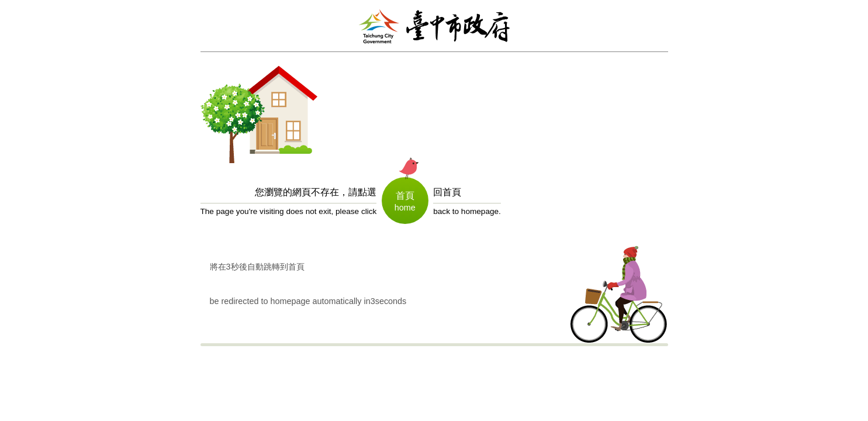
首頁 (405, 196)
